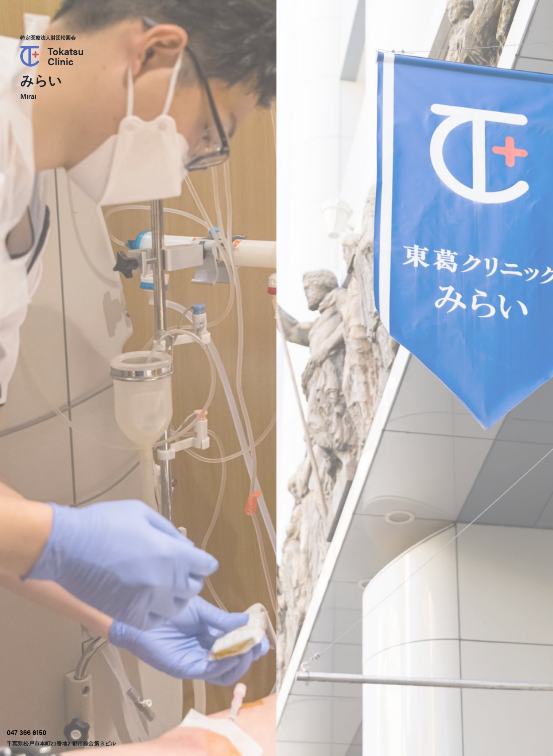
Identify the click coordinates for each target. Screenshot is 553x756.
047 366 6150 (27, 732)
